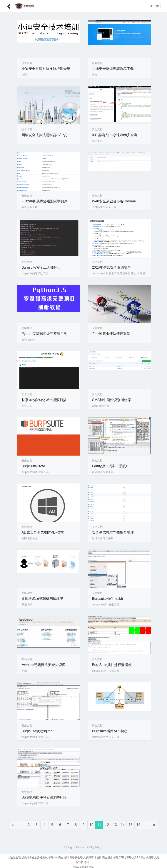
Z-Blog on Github (74, 847)
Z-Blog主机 (93, 847)
